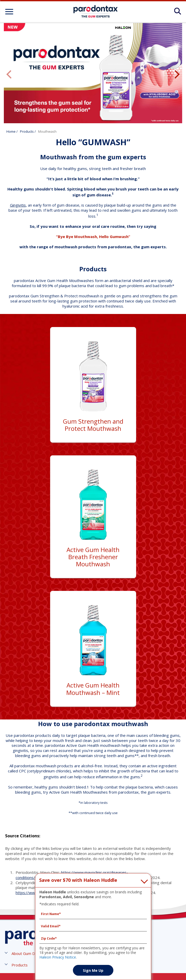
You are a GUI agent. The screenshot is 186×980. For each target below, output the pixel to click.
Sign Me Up (93, 970)
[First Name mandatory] (93, 914)
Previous (9, 75)
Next (177, 75)
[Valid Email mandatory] (93, 926)
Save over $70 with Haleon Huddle (78, 880)
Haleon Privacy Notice (58, 957)
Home (11, 131)
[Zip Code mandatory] (93, 939)
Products (27, 131)
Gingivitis (18, 205)
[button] (29, 953)
